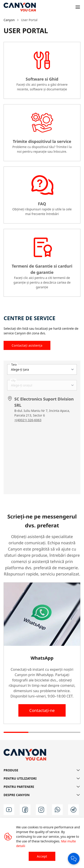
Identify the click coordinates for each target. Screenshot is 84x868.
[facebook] (25, 810)
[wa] (57, 810)
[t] (73, 810)
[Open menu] (78, 7)
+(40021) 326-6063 (28, 420)
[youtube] (9, 810)
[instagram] (41, 810)
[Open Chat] (74, 859)
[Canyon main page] (20, 7)
